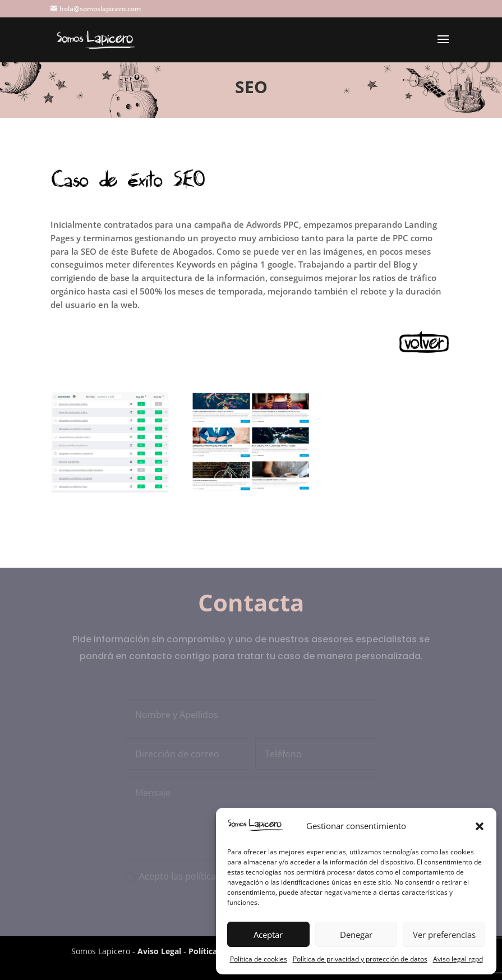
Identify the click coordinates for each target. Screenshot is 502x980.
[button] (480, 826)
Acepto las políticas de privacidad (208, 876)
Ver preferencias (444, 935)
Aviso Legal (159, 951)
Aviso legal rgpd (458, 959)
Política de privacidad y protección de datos (360, 959)
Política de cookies (259, 959)
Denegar (356, 935)
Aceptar (268, 935)
